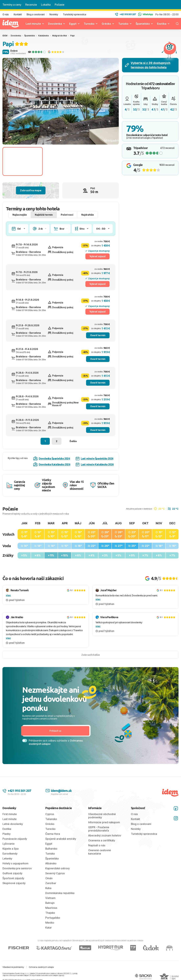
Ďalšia (73, 441)
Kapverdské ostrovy (57, 868)
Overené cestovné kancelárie (100, 852)
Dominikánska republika (60, 893)
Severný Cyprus (55, 873)
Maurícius (51, 908)
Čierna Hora (53, 834)
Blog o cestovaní (36, 14)
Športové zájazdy (13, 878)
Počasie (60, 5)
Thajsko (50, 913)
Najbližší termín (44, 215)
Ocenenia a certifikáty (102, 840)
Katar (49, 928)
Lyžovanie (9, 844)
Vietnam (50, 898)
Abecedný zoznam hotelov (105, 835)
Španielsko (143, 24)
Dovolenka (55, 24)
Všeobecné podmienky (13, 967)
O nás (6, 14)
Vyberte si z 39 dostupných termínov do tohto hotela (148, 65)
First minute (10, 814)
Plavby (6, 834)
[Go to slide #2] (64, 161)
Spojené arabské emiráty (61, 839)
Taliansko (51, 819)
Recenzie (31, 5)
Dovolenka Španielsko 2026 (52, 459)
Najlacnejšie (20, 215)
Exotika (162, 24)
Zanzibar (51, 883)
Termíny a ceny (12, 5)
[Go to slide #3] (106, 161)
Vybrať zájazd (97, 256)
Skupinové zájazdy (14, 883)
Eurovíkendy (10, 854)
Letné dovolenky (13, 824)
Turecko (89, 24)
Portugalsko (53, 918)
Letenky (7, 858)
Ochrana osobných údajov (41, 967)
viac (8, 595)
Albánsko (51, 863)
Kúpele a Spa (11, 849)
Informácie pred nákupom (104, 822)
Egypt (73, 24)
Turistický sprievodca (74, 14)
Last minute (33, 24)
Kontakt (18, 14)
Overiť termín (98, 335)
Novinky (54, 14)
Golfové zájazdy (12, 873)
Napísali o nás (97, 845)
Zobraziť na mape (31, 190)
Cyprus (50, 814)
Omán (49, 878)
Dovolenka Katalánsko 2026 (52, 464)
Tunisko (123, 24)
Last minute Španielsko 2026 (94, 459)
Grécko (106, 24)
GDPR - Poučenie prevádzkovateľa (99, 829)
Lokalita (46, 5)
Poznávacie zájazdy (15, 839)
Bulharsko (51, 849)
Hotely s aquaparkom (15, 863)
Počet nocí (67, 215)
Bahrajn (50, 903)
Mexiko (50, 923)
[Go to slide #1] (23, 161)
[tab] (61, 140)
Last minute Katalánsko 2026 (95, 465)
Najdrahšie (88, 215)
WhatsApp (146, 14)
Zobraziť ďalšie (91, 655)
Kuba (48, 888)
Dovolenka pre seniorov (17, 868)
